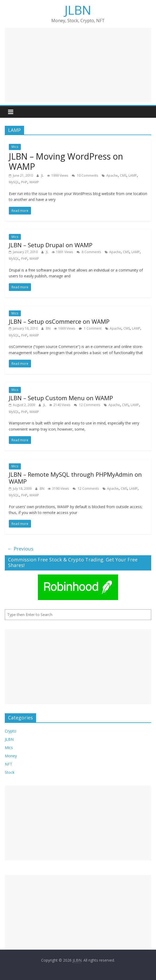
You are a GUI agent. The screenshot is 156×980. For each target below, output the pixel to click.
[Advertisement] (78, 65)
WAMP (34, 182)
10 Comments (85, 175)
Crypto (11, 731)
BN (49, 328)
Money (11, 756)
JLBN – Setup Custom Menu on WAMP (61, 398)
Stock (10, 772)
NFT (9, 764)
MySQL (14, 182)
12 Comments (87, 405)
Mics (15, 147)
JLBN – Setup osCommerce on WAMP (59, 321)
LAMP (133, 175)
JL (43, 175)
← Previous (20, 549)
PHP (24, 182)
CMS (123, 175)
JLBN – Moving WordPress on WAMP (66, 161)
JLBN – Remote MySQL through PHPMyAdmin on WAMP (75, 478)
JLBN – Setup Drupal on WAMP (51, 245)
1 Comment (90, 328)
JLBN (78, 10)
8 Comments (89, 252)
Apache (112, 175)
